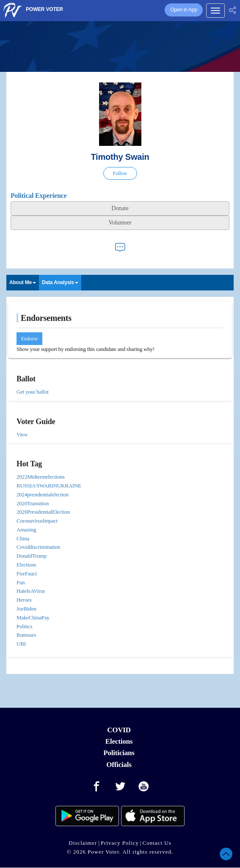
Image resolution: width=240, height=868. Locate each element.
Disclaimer (83, 843)
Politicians (119, 753)
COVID (119, 730)
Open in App (184, 10)
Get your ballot (33, 392)
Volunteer (120, 223)
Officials (119, 765)
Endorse (29, 339)
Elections (119, 741)
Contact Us (157, 843)
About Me (23, 282)
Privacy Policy (120, 843)
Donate (120, 208)
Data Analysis (60, 282)
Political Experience (39, 196)
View (22, 434)
